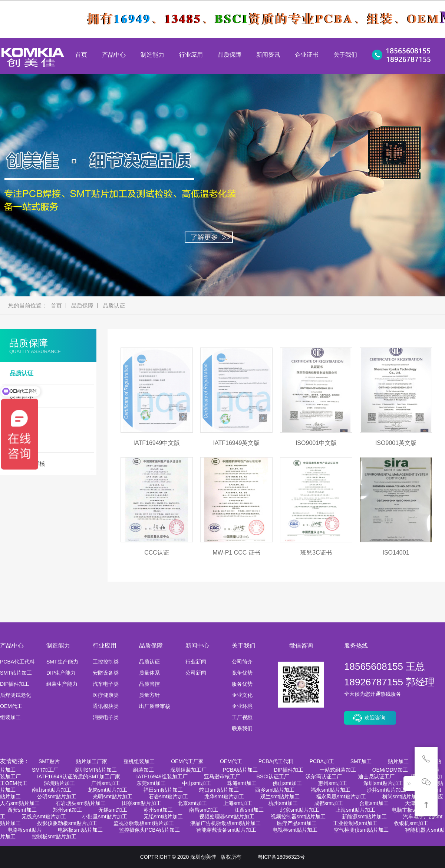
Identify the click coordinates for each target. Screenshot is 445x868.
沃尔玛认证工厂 (324, 776)
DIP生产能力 (61, 673)
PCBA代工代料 (17, 662)
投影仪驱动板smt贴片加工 (67, 823)
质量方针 (149, 695)
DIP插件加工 (15, 684)
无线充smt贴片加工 (44, 817)
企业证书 (307, 55)
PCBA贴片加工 (240, 770)
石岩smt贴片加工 (169, 797)
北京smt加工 (192, 803)
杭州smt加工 (283, 803)
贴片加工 (398, 761)
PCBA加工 (322, 761)
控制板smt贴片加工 (54, 837)
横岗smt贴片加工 (402, 797)
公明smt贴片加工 (57, 797)
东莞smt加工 (151, 783)
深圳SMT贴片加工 (96, 770)
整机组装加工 (139, 761)
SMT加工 (361, 761)
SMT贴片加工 (16, 673)
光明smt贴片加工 (113, 797)
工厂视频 (242, 717)
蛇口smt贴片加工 (219, 790)
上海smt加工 (238, 803)
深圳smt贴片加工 (383, 783)
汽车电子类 (106, 684)
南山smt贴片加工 (52, 790)
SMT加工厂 (45, 770)
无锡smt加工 (113, 810)
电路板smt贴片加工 (80, 830)
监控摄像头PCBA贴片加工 (149, 830)
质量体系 (149, 673)
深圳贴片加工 (59, 783)
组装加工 (10, 717)
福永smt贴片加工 (331, 790)
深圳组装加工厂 (188, 770)
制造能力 (152, 55)
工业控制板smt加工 (355, 823)
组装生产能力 (62, 684)
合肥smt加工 (374, 803)
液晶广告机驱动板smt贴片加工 (226, 823)
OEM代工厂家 (187, 761)
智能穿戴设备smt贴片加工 (226, 830)
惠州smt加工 (333, 783)
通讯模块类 (106, 706)
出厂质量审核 (155, 706)
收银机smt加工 (411, 823)
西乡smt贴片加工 (275, 790)
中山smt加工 (197, 783)
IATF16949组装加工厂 (162, 776)
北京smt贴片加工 (300, 810)
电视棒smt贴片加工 (295, 830)
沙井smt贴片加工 (387, 790)
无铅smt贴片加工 (163, 817)
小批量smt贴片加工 (105, 817)
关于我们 (345, 55)
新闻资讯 (268, 55)
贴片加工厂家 (92, 761)
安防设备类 (106, 673)
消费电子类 (106, 717)
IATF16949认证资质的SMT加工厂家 (79, 776)
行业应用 (191, 55)
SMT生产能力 (62, 662)
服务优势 (242, 684)
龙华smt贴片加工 (224, 797)
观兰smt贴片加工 (280, 797)
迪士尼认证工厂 (376, 776)
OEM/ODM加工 (390, 770)
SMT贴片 (49, 761)
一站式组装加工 (338, 770)
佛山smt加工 (287, 783)
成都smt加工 (329, 803)
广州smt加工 (106, 783)
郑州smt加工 (67, 810)
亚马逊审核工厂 (222, 776)
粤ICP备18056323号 (281, 857)
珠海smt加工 (242, 783)
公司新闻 (196, 673)
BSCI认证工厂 (273, 776)
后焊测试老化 (16, 695)
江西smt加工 (249, 810)
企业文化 (242, 695)
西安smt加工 (22, 810)
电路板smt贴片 (25, 830)
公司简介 (242, 662)
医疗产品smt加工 (297, 823)
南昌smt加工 (204, 810)
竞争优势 (242, 673)
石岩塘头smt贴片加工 (81, 803)
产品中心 (114, 55)
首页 (81, 55)
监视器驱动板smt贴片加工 (144, 823)
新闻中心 (197, 646)
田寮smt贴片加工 (142, 803)
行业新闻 (196, 662)
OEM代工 (11, 706)
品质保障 (230, 55)
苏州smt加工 (158, 810)
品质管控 (149, 684)
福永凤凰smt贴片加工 (341, 797)
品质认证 (114, 306)
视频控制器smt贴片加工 (298, 817)
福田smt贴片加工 (163, 790)
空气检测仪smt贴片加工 (361, 830)
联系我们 (242, 728)
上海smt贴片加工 (355, 810)
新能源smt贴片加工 (364, 817)
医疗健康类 (106, 695)
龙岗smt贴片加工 (107, 790)
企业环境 (242, 706)
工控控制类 (106, 662)
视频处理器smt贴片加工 (227, 817)
